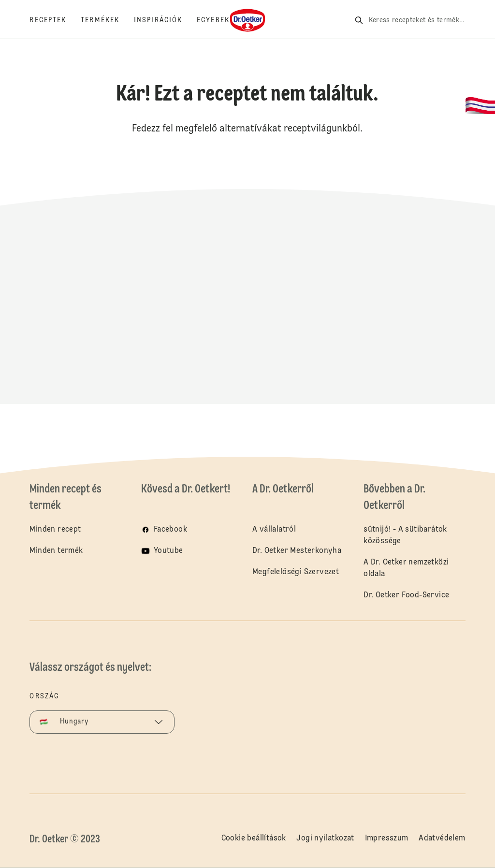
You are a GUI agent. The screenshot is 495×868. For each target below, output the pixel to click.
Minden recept (55, 530)
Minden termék (56, 551)
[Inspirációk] (165, 20)
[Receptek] (55, 20)
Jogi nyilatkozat (325, 839)
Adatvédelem (442, 839)
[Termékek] (107, 20)
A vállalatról (274, 530)
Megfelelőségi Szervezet (296, 572)
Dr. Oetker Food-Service (406, 595)
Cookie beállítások (254, 839)
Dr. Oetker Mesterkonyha (297, 551)
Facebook (170, 530)
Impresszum (387, 839)
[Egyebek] (220, 20)
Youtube (168, 551)
